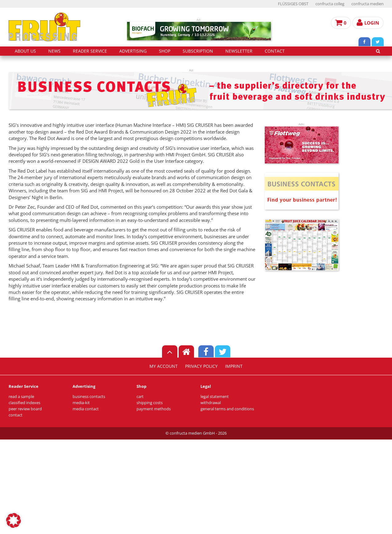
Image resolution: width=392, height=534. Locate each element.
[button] (14, 520)
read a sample (21, 397)
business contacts (89, 397)
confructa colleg (330, 4)
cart (140, 397)
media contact (86, 409)
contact (275, 51)
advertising (133, 51)
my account (164, 366)
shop (165, 51)
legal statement (215, 397)
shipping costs (150, 403)
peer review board (25, 409)
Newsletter (239, 51)
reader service (90, 51)
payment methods (154, 409)
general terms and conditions (227, 409)
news (54, 51)
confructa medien (368, 4)
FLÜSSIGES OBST (293, 4)
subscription (198, 51)
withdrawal (211, 403)
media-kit (81, 403)
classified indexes (24, 403)
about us (25, 51)
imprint (234, 366)
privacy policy (201, 366)
